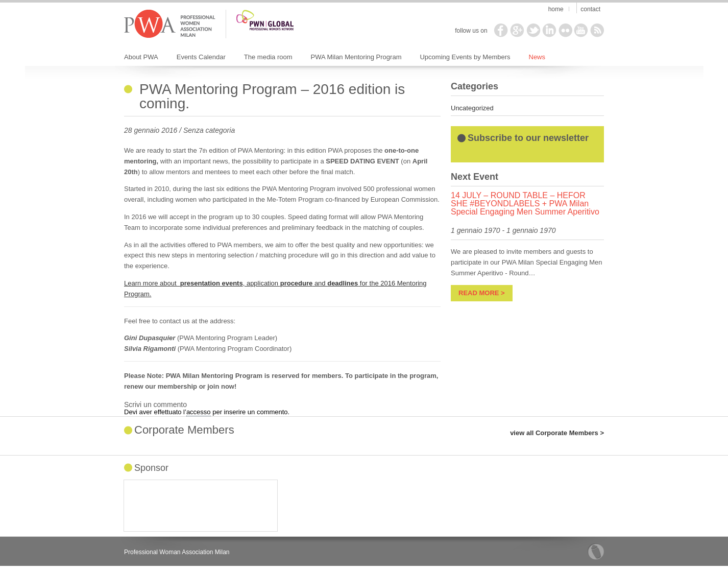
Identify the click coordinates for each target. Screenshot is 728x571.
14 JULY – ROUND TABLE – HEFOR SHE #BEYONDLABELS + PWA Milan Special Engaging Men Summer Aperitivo (525, 204)
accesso (199, 412)
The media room (268, 57)
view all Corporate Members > (557, 433)
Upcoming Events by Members (465, 57)
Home (556, 9)
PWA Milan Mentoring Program (356, 57)
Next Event (475, 177)
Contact (590, 9)
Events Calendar (201, 57)
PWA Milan (170, 24)
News (537, 57)
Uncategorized (472, 108)
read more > (482, 293)
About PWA (141, 57)
